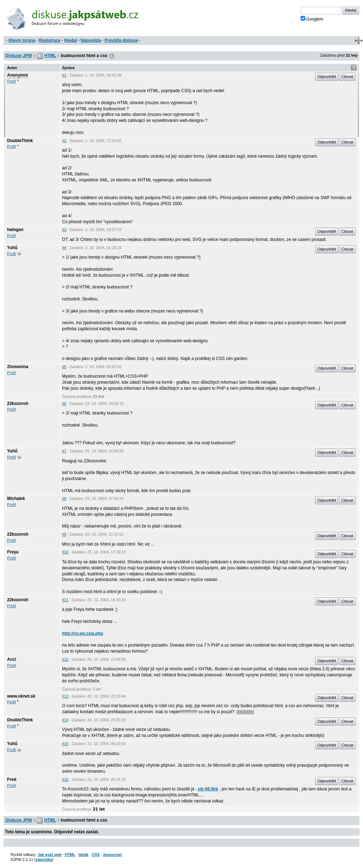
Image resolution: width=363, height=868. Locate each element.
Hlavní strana (22, 40)
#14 (65, 720)
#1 (64, 75)
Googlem (312, 19)
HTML (50, 56)
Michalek (16, 498)
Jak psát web (49, 855)
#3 (64, 230)
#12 (65, 659)
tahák (83, 855)
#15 (65, 744)
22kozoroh (18, 404)
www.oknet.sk (21, 696)
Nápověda (91, 40)
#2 (64, 141)
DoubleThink (20, 141)
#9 (64, 534)
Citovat (347, 77)
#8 (64, 498)
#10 (65, 552)
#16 (65, 779)
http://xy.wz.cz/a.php (83, 633)
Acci (12, 659)
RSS (112, 56)
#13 (65, 696)
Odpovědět (327, 77)
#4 (64, 248)
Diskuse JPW (19, 56)
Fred (12, 779)
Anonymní (18, 75)
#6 (64, 404)
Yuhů (12, 248)
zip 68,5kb (208, 789)
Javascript (112, 855)
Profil (12, 81)
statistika (44, 859)
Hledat (71, 40)
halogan (15, 230)
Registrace (49, 40)
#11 (65, 600)
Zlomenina (18, 367)
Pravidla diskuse (121, 40)
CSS (96, 855)
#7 (64, 451)
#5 (64, 367)
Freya (13, 552)
